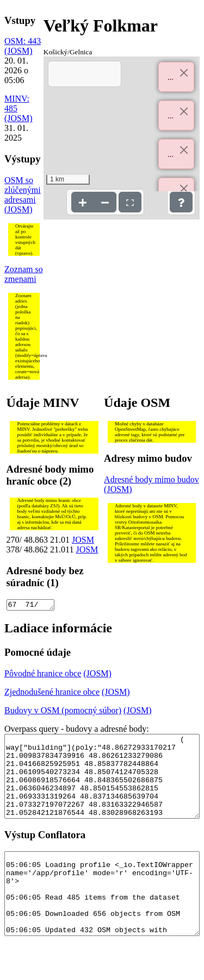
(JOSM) (18, 51)
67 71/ (30, 606)
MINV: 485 (17, 103)
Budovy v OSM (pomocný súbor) (63, 712)
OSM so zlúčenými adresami (23, 190)
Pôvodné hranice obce (43, 675)
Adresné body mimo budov (152, 479)
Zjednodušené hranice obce (52, 693)
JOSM (83, 540)
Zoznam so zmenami (24, 274)
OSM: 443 (23, 41)
